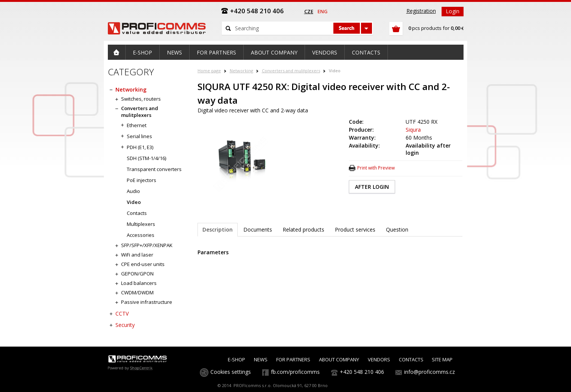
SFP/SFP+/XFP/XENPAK (147, 245)
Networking (241, 71)
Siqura (413, 130)
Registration (421, 11)
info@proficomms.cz (429, 372)
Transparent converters (154, 169)
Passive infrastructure (147, 302)
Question (397, 229)
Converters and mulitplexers (291, 71)
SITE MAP (442, 359)
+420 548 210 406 (362, 372)
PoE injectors (142, 180)
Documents (258, 229)
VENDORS (379, 359)
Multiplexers (141, 224)
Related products (303, 229)
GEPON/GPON (137, 274)
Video (335, 71)
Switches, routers (141, 99)
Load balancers (139, 283)
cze (309, 11)
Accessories (141, 235)
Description (218, 229)
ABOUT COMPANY (339, 359)
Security (125, 325)
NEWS (261, 359)
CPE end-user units (143, 264)
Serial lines (139, 136)
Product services (355, 229)
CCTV (122, 313)
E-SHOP (236, 359)
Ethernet (137, 125)
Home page (209, 71)
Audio (133, 191)
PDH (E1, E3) (140, 147)
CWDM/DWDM (137, 292)
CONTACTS (411, 359)
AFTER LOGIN (372, 187)
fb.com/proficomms (295, 372)
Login (453, 11)
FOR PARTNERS (293, 359)
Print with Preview (376, 168)
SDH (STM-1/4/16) (146, 158)
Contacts (137, 213)
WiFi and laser (137, 255)
